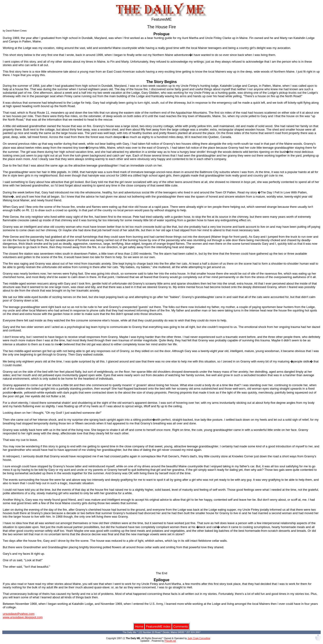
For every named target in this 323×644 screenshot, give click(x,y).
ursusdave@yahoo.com (19, 614)
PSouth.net (170, 641)
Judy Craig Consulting (199, 638)
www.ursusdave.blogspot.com (23, 617)
